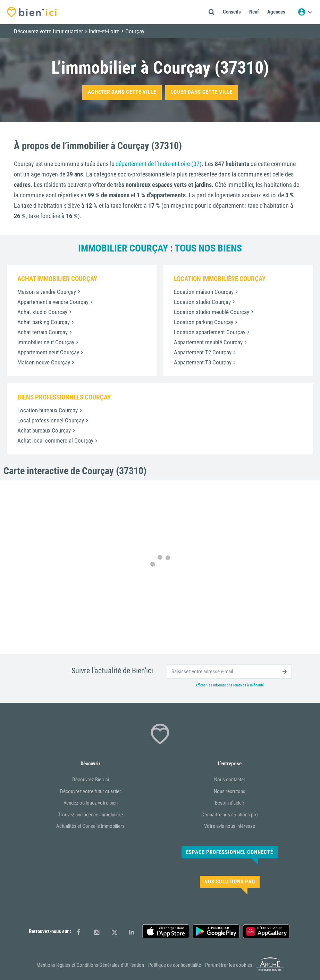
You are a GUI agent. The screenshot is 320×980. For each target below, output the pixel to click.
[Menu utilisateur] (305, 12)
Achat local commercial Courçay (55, 440)
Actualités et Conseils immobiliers (90, 826)
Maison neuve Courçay (44, 362)
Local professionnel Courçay (51, 420)
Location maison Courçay (204, 292)
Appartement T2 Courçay (203, 352)
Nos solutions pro (230, 882)
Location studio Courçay (202, 302)
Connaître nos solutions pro (230, 815)
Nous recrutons (230, 791)
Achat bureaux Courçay (44, 430)
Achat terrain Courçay (43, 332)
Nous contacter (230, 780)
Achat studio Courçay (42, 312)
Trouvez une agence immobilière (90, 815)
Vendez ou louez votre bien (91, 803)
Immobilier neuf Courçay (46, 342)
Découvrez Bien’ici (91, 780)
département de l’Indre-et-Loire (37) (159, 164)
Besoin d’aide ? (230, 803)
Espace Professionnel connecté (230, 852)
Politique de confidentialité (175, 965)
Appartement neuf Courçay (48, 352)
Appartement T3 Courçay (203, 362)
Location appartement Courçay (210, 332)
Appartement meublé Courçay (208, 342)
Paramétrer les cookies (229, 965)
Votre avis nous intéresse (230, 826)
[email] (229, 672)
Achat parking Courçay (44, 322)
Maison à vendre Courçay (47, 292)
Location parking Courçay (204, 322)
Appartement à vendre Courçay (53, 302)
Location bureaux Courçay (48, 410)
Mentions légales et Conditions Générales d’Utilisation (90, 965)
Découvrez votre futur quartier (91, 791)
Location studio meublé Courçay (212, 312)
